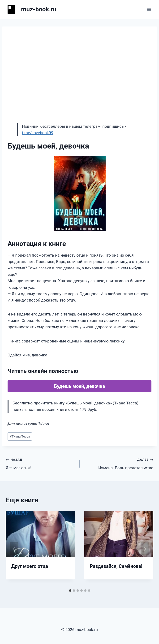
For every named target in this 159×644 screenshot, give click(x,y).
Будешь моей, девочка (80, 386)
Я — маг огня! (41, 463)
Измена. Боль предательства (119, 463)
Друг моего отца (30, 566)
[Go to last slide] (14, 549)
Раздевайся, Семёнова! (116, 566)
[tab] (70, 591)
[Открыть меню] (149, 9)
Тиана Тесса (20, 436)
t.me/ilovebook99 (38, 133)
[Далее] (145, 549)
